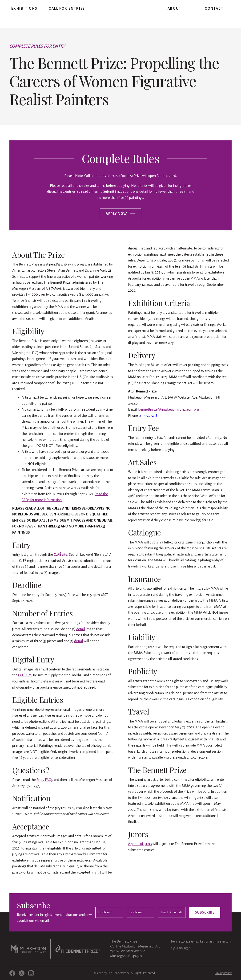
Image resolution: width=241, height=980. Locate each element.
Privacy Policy (223, 973)
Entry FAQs (45, 780)
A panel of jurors (140, 844)
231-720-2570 (181, 948)
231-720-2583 (149, 416)
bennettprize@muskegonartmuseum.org (169, 409)
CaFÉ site (25, 675)
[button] (24, 9)
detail (81, 629)
